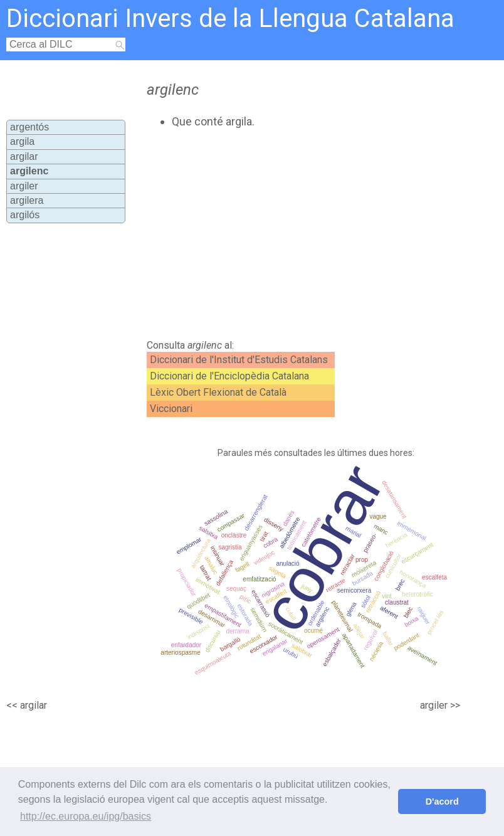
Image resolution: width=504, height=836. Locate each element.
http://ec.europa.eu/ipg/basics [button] (86, 816)
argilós (25, 215)
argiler (24, 186)
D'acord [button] (442, 802)
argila (22, 141)
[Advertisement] (278, 234)
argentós (29, 127)
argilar (24, 156)
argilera (27, 200)
